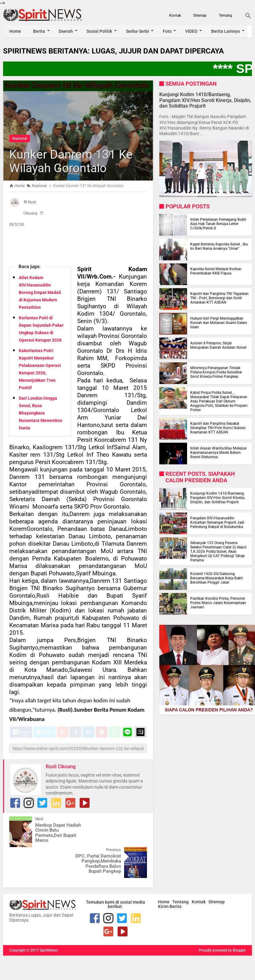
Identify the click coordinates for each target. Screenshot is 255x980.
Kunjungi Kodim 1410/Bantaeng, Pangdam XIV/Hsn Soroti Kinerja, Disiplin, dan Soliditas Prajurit (205, 100)
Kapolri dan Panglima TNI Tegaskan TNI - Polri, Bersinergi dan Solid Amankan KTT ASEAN (219, 298)
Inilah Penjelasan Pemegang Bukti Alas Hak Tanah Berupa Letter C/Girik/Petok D (218, 224)
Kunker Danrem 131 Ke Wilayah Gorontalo (72, 161)
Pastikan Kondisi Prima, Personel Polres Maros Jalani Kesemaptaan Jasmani (218, 603)
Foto (168, 31)
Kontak (175, 15)
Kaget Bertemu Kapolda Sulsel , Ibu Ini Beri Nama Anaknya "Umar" (219, 246)
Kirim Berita (170, 876)
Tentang (226, 15)
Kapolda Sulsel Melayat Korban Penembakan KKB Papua (216, 271)
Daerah (66, 31)
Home (15, 31)
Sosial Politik (100, 31)
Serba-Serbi (138, 31)
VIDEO (193, 31)
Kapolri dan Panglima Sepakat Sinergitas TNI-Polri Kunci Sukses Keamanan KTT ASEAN (218, 428)
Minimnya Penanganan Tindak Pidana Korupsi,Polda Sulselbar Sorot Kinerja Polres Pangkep (216, 372)
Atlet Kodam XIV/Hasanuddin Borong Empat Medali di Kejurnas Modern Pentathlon (40, 292)
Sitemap (200, 15)
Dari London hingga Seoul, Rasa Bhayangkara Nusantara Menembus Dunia (41, 413)
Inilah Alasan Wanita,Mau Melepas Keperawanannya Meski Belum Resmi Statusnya (218, 453)
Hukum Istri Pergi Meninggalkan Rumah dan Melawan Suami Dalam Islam (219, 323)
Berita (39, 31)
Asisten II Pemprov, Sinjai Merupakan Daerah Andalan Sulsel (218, 345)
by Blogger (237, 919)
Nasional (20, 138)
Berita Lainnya (227, 31)
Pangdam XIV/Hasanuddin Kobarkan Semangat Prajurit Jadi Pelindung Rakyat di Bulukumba (217, 522)
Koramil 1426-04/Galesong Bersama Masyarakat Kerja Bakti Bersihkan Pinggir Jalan (216, 578)
